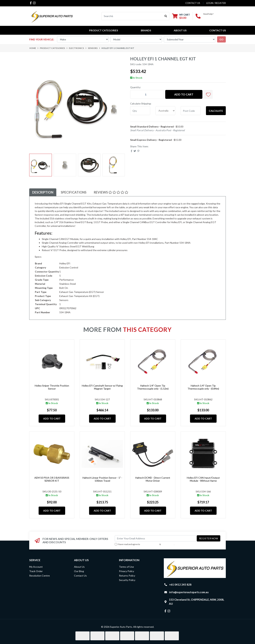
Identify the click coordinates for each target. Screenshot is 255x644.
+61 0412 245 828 (215, 17)
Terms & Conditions (150, 544)
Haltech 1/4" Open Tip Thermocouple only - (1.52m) (153, 387)
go (221, 39)
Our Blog (79, 571)
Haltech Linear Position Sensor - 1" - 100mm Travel (102, 479)
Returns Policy (127, 576)
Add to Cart (184, 94)
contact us (193, 3)
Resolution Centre (39, 576)
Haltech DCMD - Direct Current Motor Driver (153, 479)
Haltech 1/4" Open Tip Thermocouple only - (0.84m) (203, 387)
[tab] (43, 192)
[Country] (165, 111)
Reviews (111, 192)
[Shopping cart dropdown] (181, 16)
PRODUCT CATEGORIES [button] (104, 30)
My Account (36, 567)
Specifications (74, 192)
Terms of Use (126, 567)
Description (43, 192)
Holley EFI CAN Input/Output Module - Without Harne (203, 479)
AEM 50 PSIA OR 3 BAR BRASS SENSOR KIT (52, 479)
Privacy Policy (168, 544)
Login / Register (216, 3)
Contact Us (218, 30)
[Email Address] (155, 538)
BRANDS (146, 30)
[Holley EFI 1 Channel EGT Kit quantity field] (147, 94)
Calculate (216, 111)
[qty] (140, 111)
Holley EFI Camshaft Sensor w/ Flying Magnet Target (102, 387)
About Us (180, 30)
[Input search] (132, 16)
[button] (208, 94)
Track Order (36, 571)
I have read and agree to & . (144, 544)
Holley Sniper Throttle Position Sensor (52, 387)
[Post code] (191, 111)
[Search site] (166, 16)
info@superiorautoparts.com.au (189, 592)
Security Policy (127, 580)
